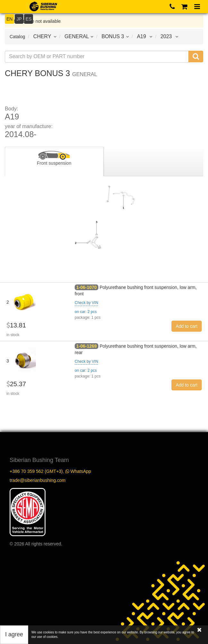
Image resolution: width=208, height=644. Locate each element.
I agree (14, 634)
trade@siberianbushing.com (38, 480)
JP (19, 19)
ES (29, 19)
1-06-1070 (87, 287)
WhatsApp (78, 471)
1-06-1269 (87, 346)
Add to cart (187, 326)
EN (9, 19)
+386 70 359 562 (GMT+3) (36, 471)
